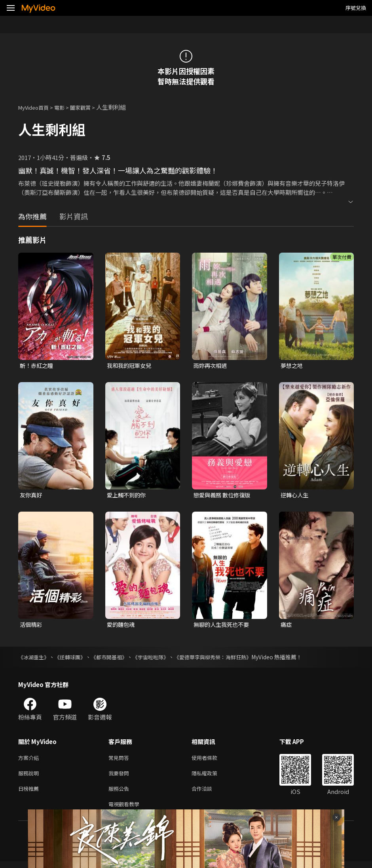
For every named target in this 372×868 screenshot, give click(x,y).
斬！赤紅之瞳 (38, 366)
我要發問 (120, 777)
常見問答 (120, 760)
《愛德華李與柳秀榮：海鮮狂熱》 (226, 659)
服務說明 (30, 777)
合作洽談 (208, 793)
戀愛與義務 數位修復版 (224, 496)
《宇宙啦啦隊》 (159, 659)
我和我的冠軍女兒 (131, 366)
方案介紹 (30, 760)
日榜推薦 (30, 793)
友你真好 (32, 496)
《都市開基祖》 (115, 659)
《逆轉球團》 (74, 659)
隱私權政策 (211, 777)
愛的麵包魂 (122, 626)
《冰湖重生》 (35, 659)
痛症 (287, 626)
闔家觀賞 (89, 107)
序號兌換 (356, 8)
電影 (66, 107)
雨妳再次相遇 (211, 366)
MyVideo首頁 (36, 107)
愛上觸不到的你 (128, 496)
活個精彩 (32, 626)
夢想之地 (292, 366)
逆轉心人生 (295, 496)
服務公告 (120, 793)
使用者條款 (211, 760)
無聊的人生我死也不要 (223, 626)
